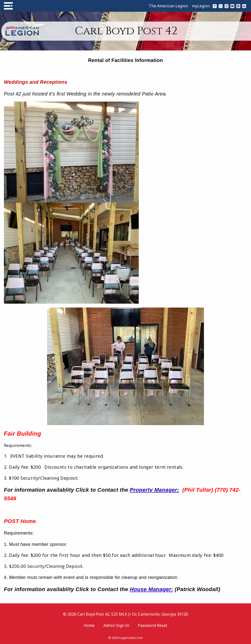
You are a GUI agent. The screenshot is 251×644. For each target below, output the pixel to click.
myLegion (201, 6)
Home (89, 625)
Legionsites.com (131, 638)
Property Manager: (154, 490)
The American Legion (168, 6)
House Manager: (151, 589)
